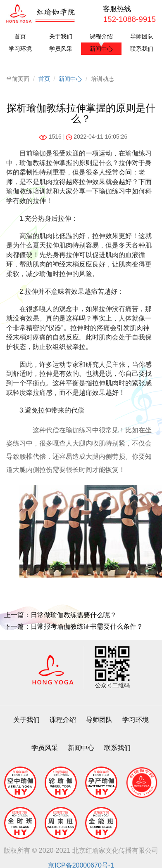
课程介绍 (101, 36)
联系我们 (142, 49)
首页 (20, 36)
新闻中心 (101, 49)
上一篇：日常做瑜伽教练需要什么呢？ (60, 615)
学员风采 (61, 49)
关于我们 (61, 36)
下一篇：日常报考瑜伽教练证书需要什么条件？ (74, 626)
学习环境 (20, 49)
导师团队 (142, 36)
